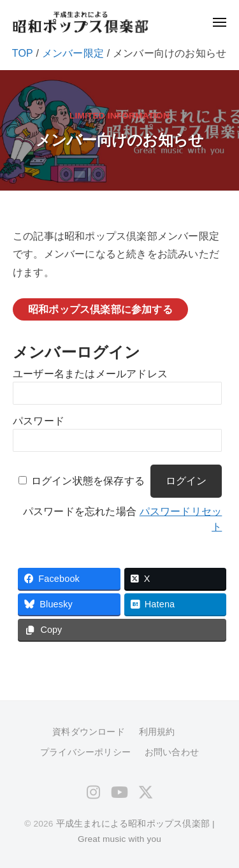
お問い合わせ (172, 752)
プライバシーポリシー (85, 752)
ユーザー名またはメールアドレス (90, 374)
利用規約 (157, 732)
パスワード (39, 421)
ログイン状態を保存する (88, 481)
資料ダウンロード (89, 732)
